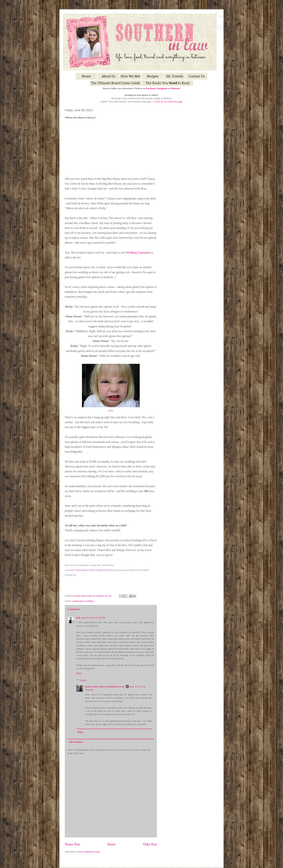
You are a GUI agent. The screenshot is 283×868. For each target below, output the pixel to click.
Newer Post (72, 844)
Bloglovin (100, 570)
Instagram (162, 88)
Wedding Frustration (138, 253)
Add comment (76, 742)
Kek (78, 618)
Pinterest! (175, 88)
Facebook (151, 88)
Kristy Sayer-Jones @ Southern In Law (93, 596)
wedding (89, 601)
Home (111, 844)
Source (111, 411)
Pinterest (92, 570)
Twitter (78, 570)
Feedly (110, 570)
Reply (79, 673)
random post (78, 601)
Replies (83, 680)
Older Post (150, 844)
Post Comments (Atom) (89, 852)
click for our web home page (169, 102)
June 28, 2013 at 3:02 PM (93, 618)
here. (75, 575)
